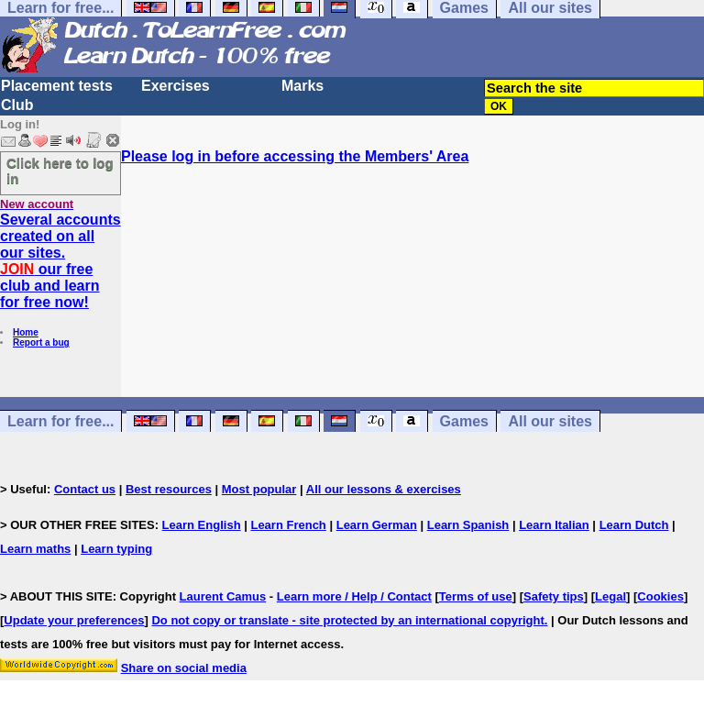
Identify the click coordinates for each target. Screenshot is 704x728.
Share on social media (184, 668)
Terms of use (476, 596)
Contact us (85, 489)
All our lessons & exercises (384, 489)
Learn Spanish (468, 525)
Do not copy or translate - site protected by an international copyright (347, 620)
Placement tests (57, 86)
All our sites (550, 421)
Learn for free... (60, 421)
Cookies (660, 596)
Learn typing (116, 549)
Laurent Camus (223, 596)
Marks (302, 86)
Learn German (377, 525)
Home (26, 332)
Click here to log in (60, 171)
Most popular (259, 489)
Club (17, 105)
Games (464, 421)
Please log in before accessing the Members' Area (295, 156)
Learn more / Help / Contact (354, 596)
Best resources (169, 489)
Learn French (288, 525)
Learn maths (35, 549)
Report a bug (41, 342)
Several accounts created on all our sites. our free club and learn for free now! (60, 261)
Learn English (202, 525)
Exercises (176, 86)
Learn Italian (554, 525)
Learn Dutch (634, 525)
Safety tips (554, 596)
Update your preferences (74, 620)
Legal (610, 596)
